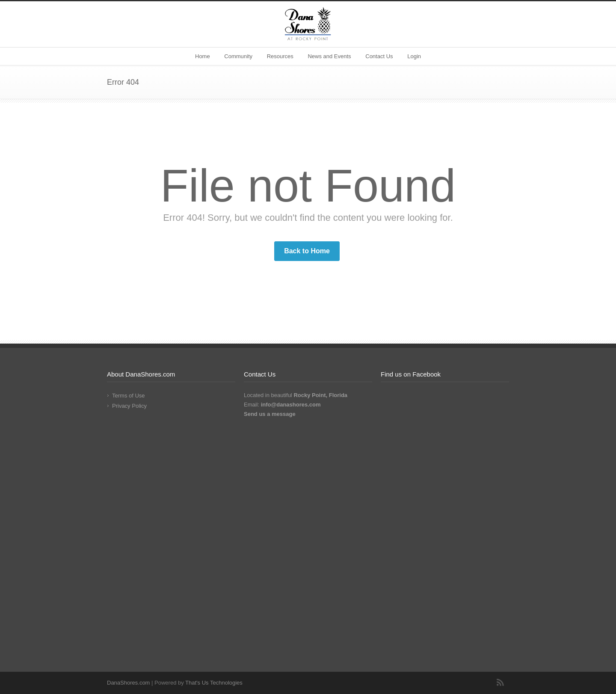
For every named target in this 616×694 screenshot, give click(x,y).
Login (414, 56)
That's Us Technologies (214, 683)
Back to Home (307, 251)
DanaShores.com (128, 683)
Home (203, 56)
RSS (500, 682)
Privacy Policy (129, 406)
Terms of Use (129, 396)
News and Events (329, 56)
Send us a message (270, 414)
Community (238, 56)
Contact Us (379, 56)
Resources (280, 56)
